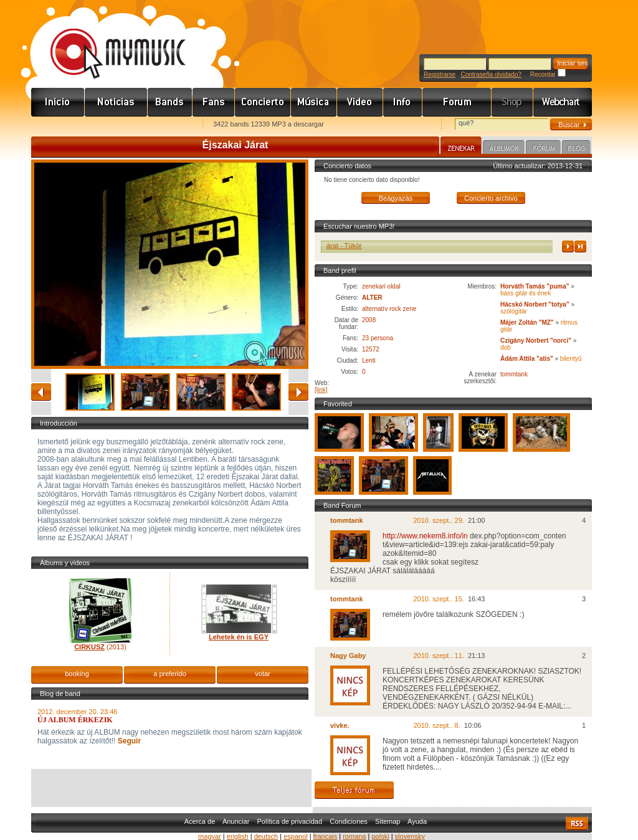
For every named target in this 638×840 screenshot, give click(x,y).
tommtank (514, 374)
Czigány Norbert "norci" (536, 341)
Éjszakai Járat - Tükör (345, 246)
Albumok (504, 149)
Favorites (57, 125)
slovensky (410, 836)
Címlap (58, 102)
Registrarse (440, 74)
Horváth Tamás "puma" (536, 286)
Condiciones (349, 821)
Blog (576, 149)
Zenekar (461, 147)
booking (77, 674)
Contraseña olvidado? (491, 74)
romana (354, 836)
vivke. (340, 725)
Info (403, 102)
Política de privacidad (290, 821)
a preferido (170, 674)
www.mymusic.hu (107, 41)
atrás (41, 392)
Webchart (563, 102)
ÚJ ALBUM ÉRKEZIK (75, 720)
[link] (321, 390)
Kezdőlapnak (110, 125)
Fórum (457, 102)
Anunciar (236, 821)
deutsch (266, 836)
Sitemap (388, 821)
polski (380, 836)
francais (326, 836)
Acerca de (200, 821)
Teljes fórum (354, 790)
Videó (360, 102)
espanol (296, 836)
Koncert (263, 102)
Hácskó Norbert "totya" (535, 304)
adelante (298, 392)
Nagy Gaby (348, 656)
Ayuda (417, 821)
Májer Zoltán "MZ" (527, 322)
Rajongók (214, 102)
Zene (314, 102)
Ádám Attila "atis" (527, 359)
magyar (210, 836)
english (238, 836)
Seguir (128, 741)
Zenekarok (170, 102)
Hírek (116, 102)
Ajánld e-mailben (163, 125)
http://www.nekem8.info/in (425, 536)
